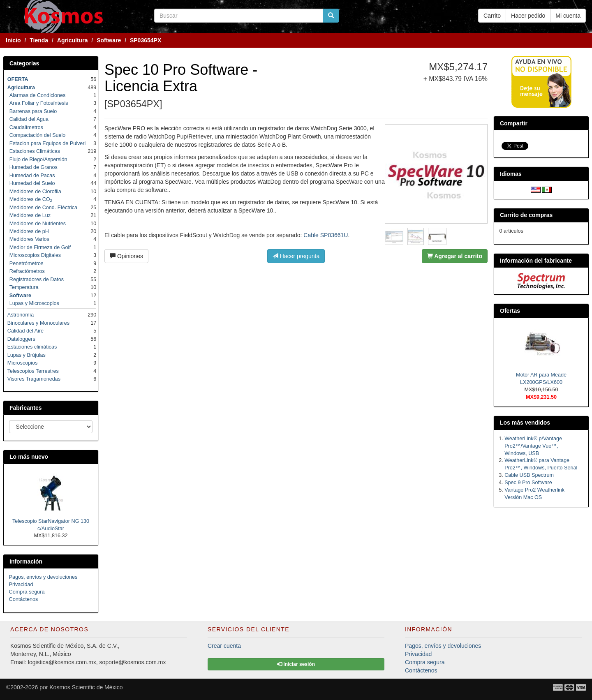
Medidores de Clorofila (35, 192)
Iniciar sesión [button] (296, 664)
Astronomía (21, 315)
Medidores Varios (29, 239)
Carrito (492, 16)
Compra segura (27, 592)
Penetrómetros (27, 263)
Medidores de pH (29, 231)
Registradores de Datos (37, 280)
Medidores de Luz (30, 215)
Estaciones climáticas (32, 347)
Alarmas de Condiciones (38, 95)
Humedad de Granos (34, 167)
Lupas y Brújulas (27, 355)
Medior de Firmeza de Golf (40, 247)
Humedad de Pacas (32, 176)
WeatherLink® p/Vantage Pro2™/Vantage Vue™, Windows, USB (533, 446)
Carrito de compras (526, 215)
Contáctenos (24, 599)
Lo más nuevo (29, 457)
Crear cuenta (224, 646)
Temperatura (24, 287)
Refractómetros (27, 271)
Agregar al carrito (455, 256)
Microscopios (22, 363)
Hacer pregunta (296, 256)
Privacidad (21, 584)
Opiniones (126, 256)
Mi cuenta (568, 16)
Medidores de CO (31, 199)
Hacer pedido (528, 16)
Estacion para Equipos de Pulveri (48, 143)
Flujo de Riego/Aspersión (38, 159)
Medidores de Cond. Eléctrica (43, 208)
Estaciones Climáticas (35, 151)
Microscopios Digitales (35, 255)
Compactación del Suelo (38, 135)
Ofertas (510, 311)
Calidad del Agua (29, 119)
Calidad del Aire (25, 331)
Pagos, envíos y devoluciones (43, 577)
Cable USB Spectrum (529, 475)
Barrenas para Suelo (33, 111)
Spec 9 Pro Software (528, 483)
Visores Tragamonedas (34, 379)
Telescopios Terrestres (33, 371)
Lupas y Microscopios (34, 303)
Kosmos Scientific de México (86, 687)
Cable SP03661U (326, 235)
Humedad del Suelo (32, 183)
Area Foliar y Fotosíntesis (39, 103)
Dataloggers (21, 339)
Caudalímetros (26, 127)
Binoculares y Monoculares (38, 323)
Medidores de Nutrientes (38, 224)
